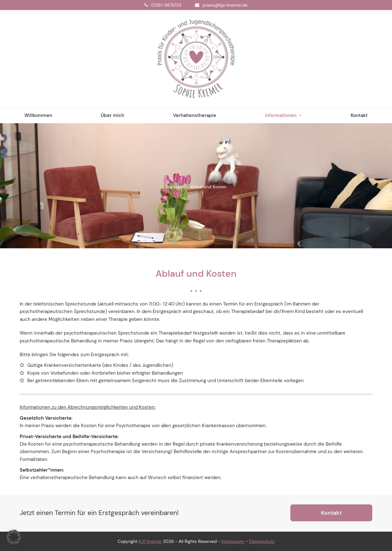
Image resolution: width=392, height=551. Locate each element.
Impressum (233, 541)
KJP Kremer (150, 541)
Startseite (175, 187)
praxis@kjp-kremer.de (225, 5)
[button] (14, 537)
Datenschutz (262, 541)
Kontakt (331, 513)
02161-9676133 (166, 5)
